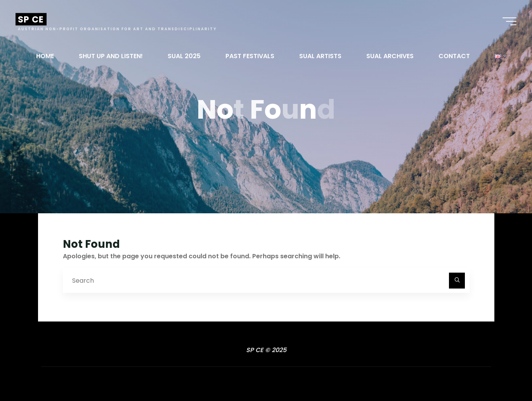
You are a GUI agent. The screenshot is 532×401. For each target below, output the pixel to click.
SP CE (31, 19)
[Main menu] (509, 21)
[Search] (457, 281)
